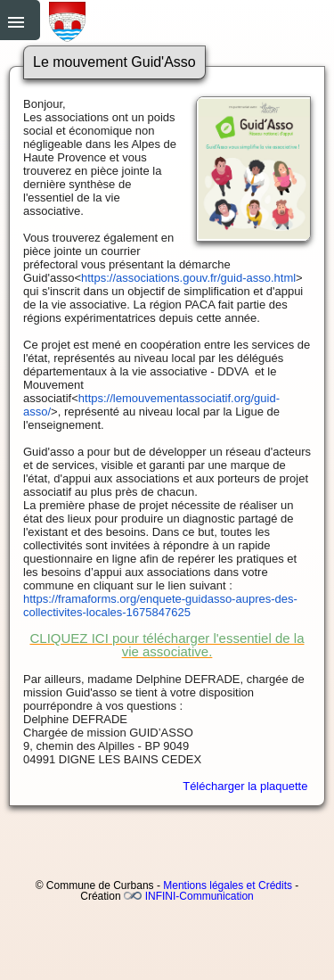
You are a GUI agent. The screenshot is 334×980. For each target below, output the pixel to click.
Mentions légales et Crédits (228, 885)
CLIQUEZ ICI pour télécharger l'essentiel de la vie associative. (167, 645)
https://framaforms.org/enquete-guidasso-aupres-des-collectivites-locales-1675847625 (160, 605)
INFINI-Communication (200, 896)
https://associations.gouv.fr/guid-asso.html (188, 278)
